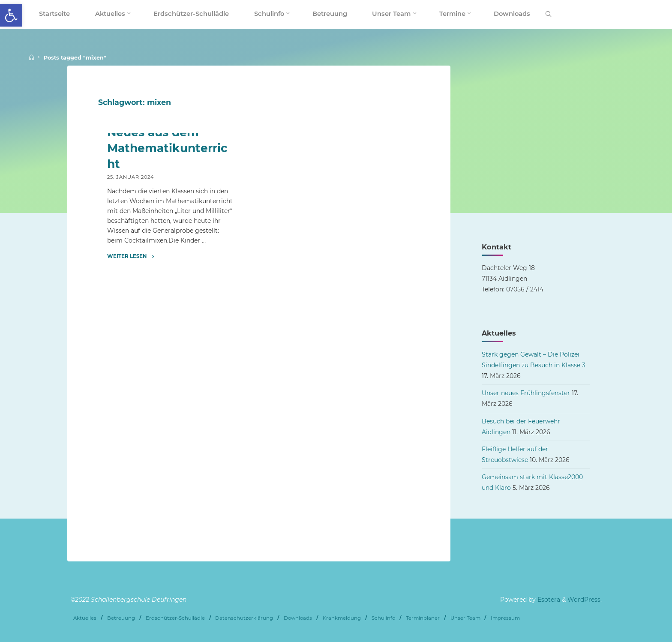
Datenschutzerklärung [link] (244, 618)
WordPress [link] (584, 600)
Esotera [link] (548, 600)
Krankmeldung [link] (342, 618)
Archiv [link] (117, 261)
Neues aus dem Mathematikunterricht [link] (167, 298)
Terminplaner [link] (423, 618)
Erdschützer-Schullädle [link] (175, 618)
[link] (11, 15)
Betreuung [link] (121, 618)
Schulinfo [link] (383, 618)
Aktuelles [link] (85, 618)
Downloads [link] (298, 618)
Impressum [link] (505, 618)
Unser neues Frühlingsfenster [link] (526, 393)
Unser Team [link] (465, 618)
